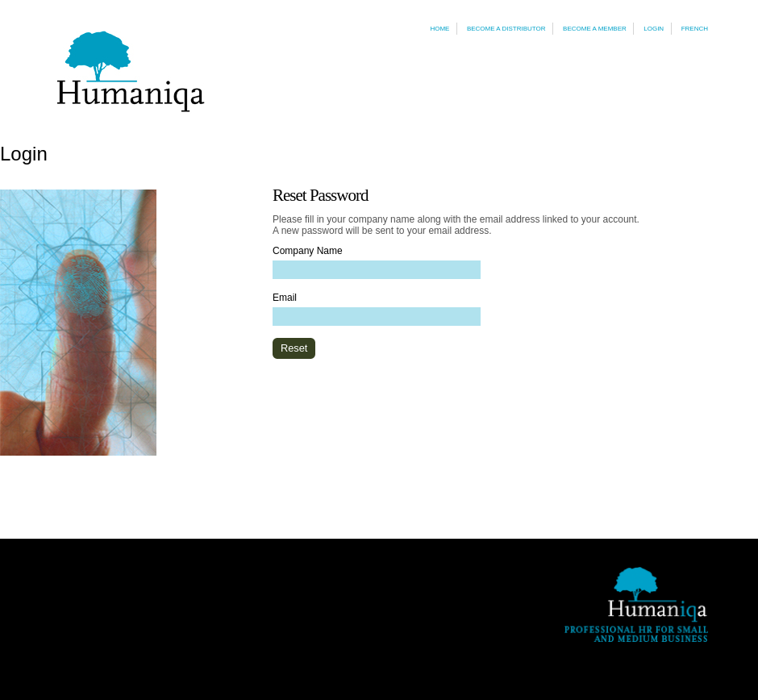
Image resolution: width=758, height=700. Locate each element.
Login (654, 29)
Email (285, 298)
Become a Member (595, 29)
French (695, 29)
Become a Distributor (506, 29)
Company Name (308, 251)
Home (439, 29)
